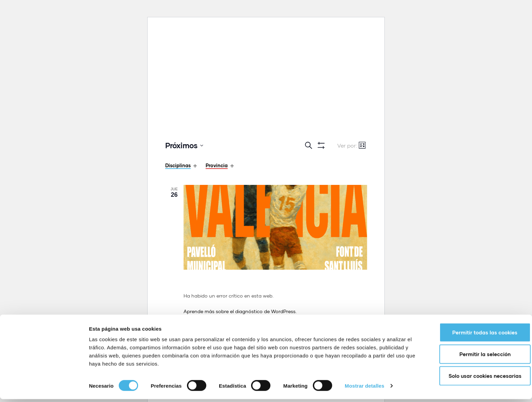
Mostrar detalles (365, 389)
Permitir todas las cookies (475, 335)
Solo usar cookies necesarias (476, 379)
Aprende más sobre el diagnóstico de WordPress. (240, 311)
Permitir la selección (476, 357)
